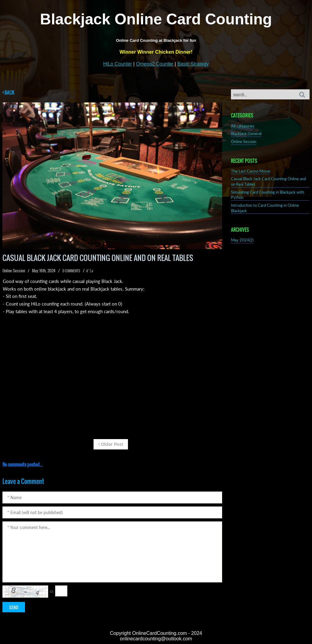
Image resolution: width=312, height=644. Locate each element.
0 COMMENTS (71, 271)
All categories (243, 126)
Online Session (244, 142)
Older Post (111, 444)
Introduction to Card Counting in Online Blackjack (265, 208)
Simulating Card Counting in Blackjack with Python (268, 195)
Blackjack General (246, 134)
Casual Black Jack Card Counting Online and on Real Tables (268, 182)
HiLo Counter (118, 64)
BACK (8, 93)
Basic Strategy (193, 64)
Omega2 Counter (155, 64)
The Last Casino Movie (251, 171)
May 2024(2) (242, 240)
